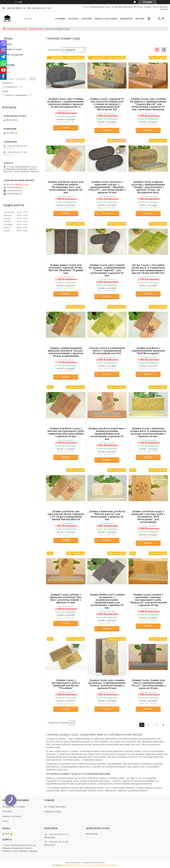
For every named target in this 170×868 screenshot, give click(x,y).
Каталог (74, 19)
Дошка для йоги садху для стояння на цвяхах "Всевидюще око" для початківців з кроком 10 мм (66, 187)
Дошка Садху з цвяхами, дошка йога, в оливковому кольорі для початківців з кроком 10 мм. (148, 432)
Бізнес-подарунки (13, 55)
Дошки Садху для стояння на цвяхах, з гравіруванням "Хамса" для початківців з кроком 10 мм (107, 684)
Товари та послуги (17, 29)
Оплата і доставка (106, 19)
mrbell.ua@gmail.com (17, 184)
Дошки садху (36, 29)
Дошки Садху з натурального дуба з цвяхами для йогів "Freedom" (66, 684)
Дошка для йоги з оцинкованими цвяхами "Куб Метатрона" (148, 351)
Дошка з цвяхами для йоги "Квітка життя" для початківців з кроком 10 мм (107, 515)
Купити (66, 127)
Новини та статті (13, 49)
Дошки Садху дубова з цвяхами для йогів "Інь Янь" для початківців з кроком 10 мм (66, 598)
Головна (60, 19)
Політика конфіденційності (104, 865)
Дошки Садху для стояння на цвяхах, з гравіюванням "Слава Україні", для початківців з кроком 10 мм (107, 270)
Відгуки (87, 19)
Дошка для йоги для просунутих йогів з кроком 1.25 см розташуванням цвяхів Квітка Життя (66, 515)
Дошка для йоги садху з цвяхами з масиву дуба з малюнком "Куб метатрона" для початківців (148, 517)
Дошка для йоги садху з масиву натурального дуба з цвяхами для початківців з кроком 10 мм (66, 432)
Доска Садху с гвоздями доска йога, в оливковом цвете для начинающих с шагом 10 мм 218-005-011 (148, 269)
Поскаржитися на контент (76, 865)
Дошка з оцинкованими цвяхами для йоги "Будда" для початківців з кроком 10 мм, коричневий (66, 352)
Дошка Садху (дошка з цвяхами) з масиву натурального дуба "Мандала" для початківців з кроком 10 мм (148, 600)
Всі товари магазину (55, 807)
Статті (5, 821)
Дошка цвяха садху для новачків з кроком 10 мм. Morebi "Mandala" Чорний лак (66, 269)
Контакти (126, 19)
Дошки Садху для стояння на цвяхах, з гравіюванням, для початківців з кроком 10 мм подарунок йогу (66, 103)
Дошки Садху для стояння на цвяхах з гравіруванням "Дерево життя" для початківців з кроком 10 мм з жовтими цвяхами (148, 104)
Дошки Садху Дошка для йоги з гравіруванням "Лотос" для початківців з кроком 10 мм (148, 684)
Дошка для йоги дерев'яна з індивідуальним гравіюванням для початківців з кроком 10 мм (107, 434)
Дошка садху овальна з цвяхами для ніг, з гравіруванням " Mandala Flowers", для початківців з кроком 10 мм (107, 187)
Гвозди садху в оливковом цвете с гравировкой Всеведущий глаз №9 (107, 351)
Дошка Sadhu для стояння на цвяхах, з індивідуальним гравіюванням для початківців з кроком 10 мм (107, 601)
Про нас (140, 19)
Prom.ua (101, 863)
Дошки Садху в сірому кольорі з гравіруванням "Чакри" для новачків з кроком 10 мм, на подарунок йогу (148, 187)
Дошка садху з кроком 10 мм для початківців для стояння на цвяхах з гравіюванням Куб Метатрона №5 (107, 104)
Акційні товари (52, 811)
